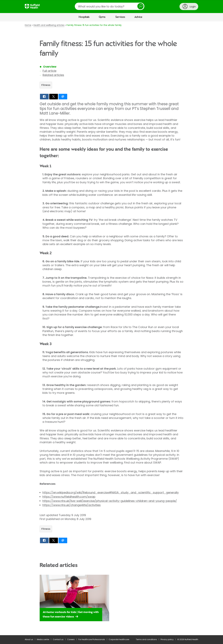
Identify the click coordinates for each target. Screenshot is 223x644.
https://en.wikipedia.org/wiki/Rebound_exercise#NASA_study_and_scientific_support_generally (111, 492)
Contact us (58, 639)
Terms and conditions (146, 639)
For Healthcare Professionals (92, 639)
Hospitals (84, 17)
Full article (49, 71)
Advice (138, 17)
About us (29, 639)
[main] (111, 328)
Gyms (102, 17)
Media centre (43, 639)
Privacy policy (167, 639)
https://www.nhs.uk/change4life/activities (72, 505)
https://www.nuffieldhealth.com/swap (69, 497)
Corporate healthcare (119, 639)
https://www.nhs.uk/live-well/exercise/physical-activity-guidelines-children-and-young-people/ (110, 501)
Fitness (46, 85)
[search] (110, 6)
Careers (71, 639)
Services (120, 17)
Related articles (53, 75)
